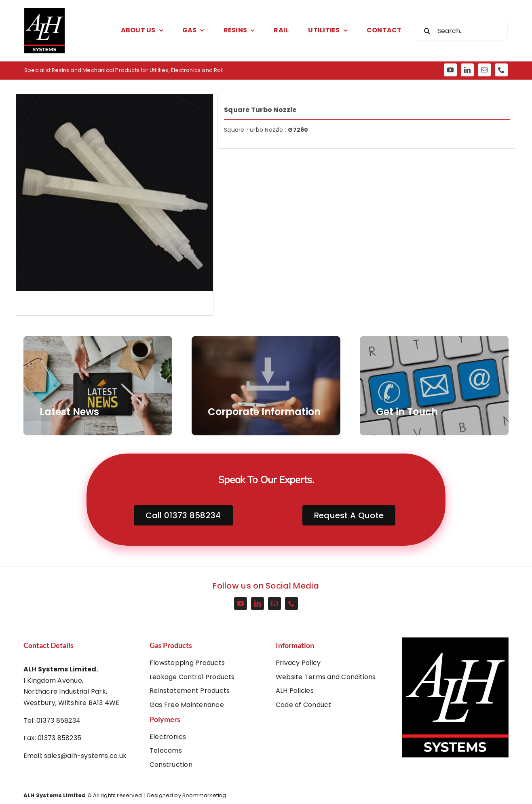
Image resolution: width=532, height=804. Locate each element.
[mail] (484, 70)
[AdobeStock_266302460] (98, 386)
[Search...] (462, 31)
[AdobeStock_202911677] (266, 386)
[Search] (427, 31)
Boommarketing (204, 795)
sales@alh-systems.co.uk (85, 756)
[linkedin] (467, 70)
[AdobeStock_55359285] (434, 386)
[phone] (501, 70)
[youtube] (450, 70)
